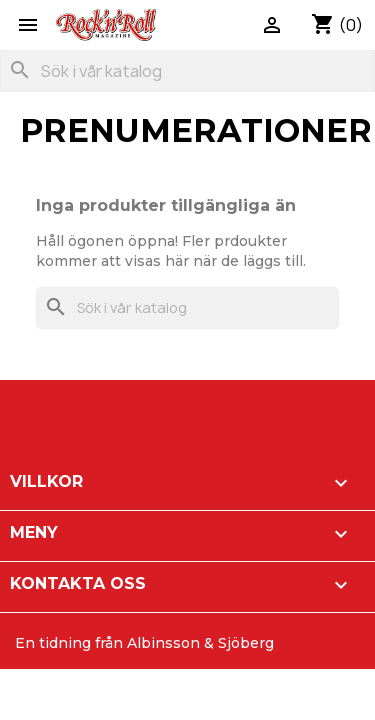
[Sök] (187, 71)
